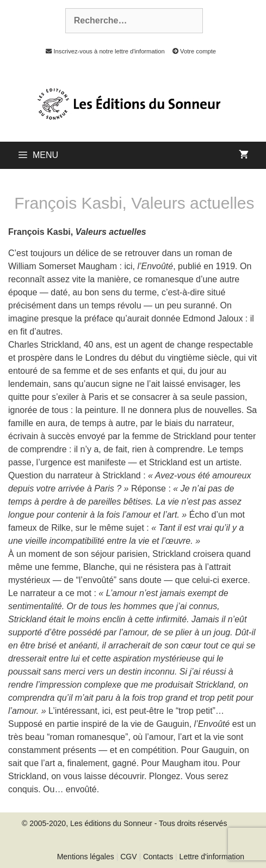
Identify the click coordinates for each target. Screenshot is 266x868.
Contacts (158, 857)
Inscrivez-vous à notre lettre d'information (102, 51)
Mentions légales (86, 857)
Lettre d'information (212, 857)
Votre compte (191, 51)
